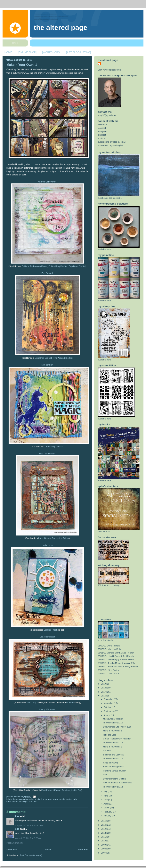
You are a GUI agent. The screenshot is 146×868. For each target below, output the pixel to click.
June (106, 796)
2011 (104, 837)
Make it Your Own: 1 (22, 65)
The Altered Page (61, 28)
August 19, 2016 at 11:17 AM (29, 826)
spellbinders (12, 802)
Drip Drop (32, 703)
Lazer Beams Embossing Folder (54, 538)
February (108, 812)
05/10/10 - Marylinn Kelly (109, 649)
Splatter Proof (50, 630)
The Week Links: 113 (113, 759)
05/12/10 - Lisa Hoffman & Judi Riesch (116, 656)
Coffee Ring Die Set (58, 266)
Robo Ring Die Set (54, 447)
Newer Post (12, 849)
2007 (104, 853)
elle (17, 829)
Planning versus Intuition (114, 771)
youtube (101, 138)
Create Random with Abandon (117, 739)
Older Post (83, 849)
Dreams (70, 703)
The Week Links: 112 (113, 787)
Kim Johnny (47, 365)
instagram (102, 131)
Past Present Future (51, 790)
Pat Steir (107, 751)
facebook (102, 128)
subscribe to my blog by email (112, 142)
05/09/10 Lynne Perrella (109, 646)
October (108, 707)
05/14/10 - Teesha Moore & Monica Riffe (117, 663)
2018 (104, 688)
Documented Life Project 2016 (117, 727)
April (106, 804)
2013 (104, 829)
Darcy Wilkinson (47, 709)
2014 (104, 825)
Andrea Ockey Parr (47, 182)
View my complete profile (109, 70)
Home (48, 849)
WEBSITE (103, 124)
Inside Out (76, 790)
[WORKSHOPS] (51, 52)
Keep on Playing (111, 763)
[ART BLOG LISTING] (79, 52)
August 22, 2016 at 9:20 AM (28, 838)
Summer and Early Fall (114, 755)
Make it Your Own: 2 (112, 731)
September (109, 711)
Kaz (17, 816)
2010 (104, 841)
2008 (104, 849)
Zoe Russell (47, 273)
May (106, 800)
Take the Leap (110, 735)
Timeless (66, 790)
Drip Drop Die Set (77, 266)
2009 (104, 845)
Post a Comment (14, 843)
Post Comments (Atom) (31, 855)
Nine (105, 775)
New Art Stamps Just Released (118, 783)
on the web (71, 799)
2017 (104, 692)
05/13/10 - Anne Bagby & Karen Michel (116, 660)
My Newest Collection (113, 719)
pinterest (102, 135)
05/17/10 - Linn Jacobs (108, 673)
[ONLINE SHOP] (27, 52)
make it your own (43, 799)
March (107, 808)
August (107, 715)
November (109, 703)
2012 (104, 833)
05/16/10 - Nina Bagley (109, 670)
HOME (8, 52)
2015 (104, 821)
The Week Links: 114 (113, 743)
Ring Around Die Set (63, 358)
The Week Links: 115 (113, 723)
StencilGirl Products (28, 802)
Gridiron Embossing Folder (34, 266)
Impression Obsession (24, 799)
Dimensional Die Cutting (114, 779)
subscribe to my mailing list (110, 145)
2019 (104, 684)
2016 (104, 696)
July (106, 792)
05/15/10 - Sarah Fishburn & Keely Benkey (118, 667)
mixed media (59, 799)
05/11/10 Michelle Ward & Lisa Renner (116, 653)
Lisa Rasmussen (47, 454)
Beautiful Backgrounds (114, 767)
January (108, 816)
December (109, 699)
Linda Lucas (47, 545)
